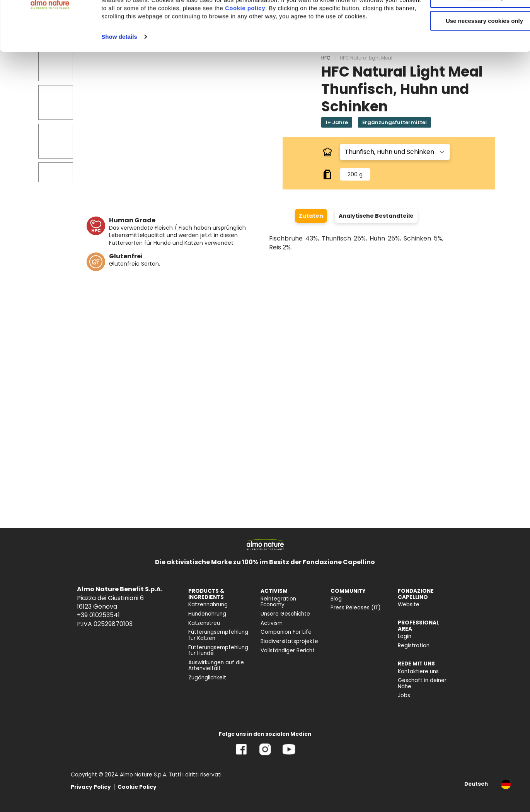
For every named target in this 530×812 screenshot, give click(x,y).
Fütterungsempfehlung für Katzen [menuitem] (218, 635)
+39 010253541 (98, 615)
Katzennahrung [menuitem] (208, 605)
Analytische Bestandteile (376, 216)
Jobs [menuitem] (404, 695)
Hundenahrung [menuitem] (207, 614)
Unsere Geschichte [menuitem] (285, 614)
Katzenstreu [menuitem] (204, 623)
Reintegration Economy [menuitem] (278, 602)
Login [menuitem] (405, 636)
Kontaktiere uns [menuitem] (418, 671)
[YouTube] (289, 755)
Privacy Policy (91, 787)
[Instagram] (265, 755)
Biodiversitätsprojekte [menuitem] (289, 641)
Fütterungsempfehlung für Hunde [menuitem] (218, 651)
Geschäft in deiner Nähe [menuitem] (422, 683)
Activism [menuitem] (272, 623)
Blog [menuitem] (336, 599)
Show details (119, 89)
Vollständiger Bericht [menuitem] (288, 651)
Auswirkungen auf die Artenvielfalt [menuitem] (216, 666)
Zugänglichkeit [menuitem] (207, 678)
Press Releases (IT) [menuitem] (356, 608)
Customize (466, 42)
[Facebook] (241, 755)
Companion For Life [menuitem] (286, 632)
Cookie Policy (137, 787)
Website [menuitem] (409, 605)
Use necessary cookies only (465, 65)
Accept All (466, 19)
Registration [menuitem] (414, 646)
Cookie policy (308, 52)
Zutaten (311, 216)
